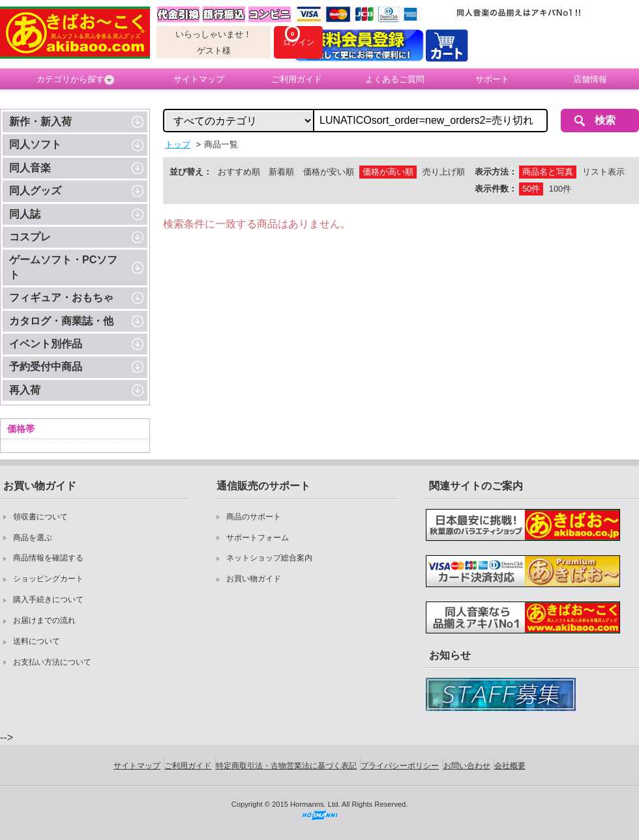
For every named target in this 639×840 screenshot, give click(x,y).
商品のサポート (254, 517)
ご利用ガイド (297, 79)
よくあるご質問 (395, 79)
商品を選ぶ (33, 538)
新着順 (281, 172)
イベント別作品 (46, 344)
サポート (492, 79)
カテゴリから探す (75, 80)
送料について (37, 641)
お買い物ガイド (254, 579)
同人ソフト (35, 144)
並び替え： (191, 172)
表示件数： (496, 189)
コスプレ (30, 237)
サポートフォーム (258, 538)
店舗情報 (590, 79)
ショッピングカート (48, 579)
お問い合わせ (467, 766)
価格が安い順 (329, 172)
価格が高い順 (388, 172)
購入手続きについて (48, 600)
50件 (531, 189)
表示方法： (496, 172)
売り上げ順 (444, 172)
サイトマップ (199, 79)
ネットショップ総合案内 (269, 558)
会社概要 (510, 766)
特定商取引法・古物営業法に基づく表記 (286, 766)
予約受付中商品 (46, 367)
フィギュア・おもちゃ (61, 297)
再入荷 (25, 390)
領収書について (40, 517)
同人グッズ (35, 191)
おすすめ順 (239, 172)
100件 (560, 189)
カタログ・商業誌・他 (61, 321)
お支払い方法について (52, 662)
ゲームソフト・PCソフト (63, 267)
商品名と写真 (548, 172)
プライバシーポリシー (400, 766)
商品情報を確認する (48, 558)
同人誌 (25, 214)
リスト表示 (603, 172)
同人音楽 (30, 168)
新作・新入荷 (40, 122)
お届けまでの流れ (44, 620)
